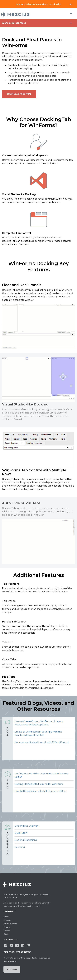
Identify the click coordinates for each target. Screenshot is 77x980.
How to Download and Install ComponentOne (40, 791)
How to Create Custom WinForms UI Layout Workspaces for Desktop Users (39, 723)
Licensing (20, 847)
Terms (7, 931)
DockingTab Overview (27, 826)
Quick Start (21, 833)
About (6, 917)
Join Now (12, 969)
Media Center (10, 924)
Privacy (7, 927)
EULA (6, 934)
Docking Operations (26, 840)
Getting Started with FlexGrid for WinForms (39, 784)
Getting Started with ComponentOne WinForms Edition (41, 775)
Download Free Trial (19, 94)
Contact (7, 920)
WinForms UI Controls (14, 23)
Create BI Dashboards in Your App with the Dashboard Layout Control (38, 733)
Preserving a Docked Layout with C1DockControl (42, 742)
